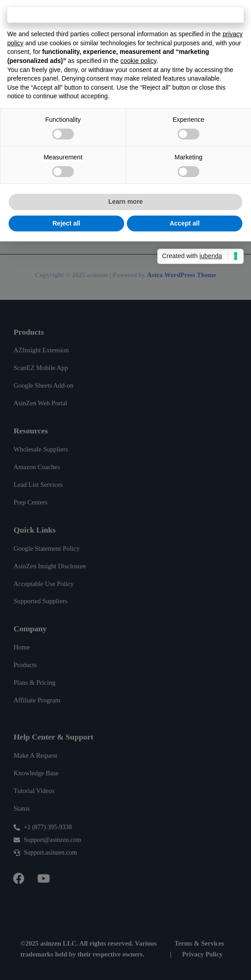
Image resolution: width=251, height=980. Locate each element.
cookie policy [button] (138, 61)
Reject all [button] (66, 223)
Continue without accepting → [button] (125, 15)
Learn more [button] (125, 202)
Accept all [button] (184, 223)
